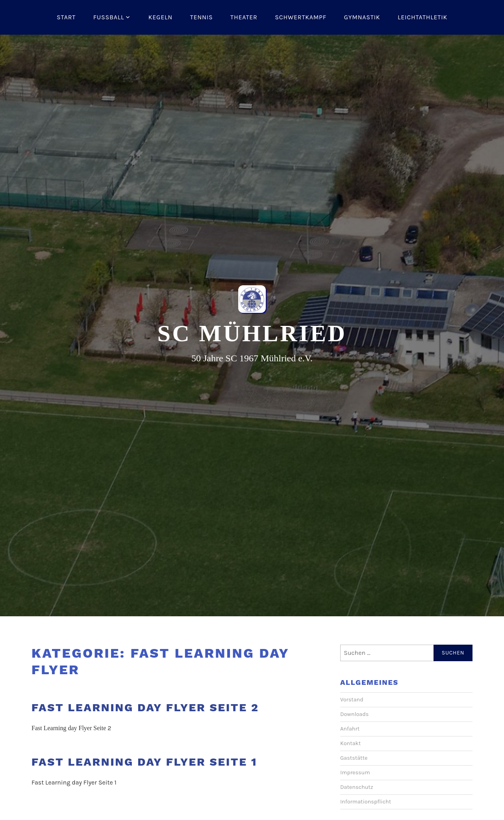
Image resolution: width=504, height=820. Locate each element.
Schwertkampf (301, 17)
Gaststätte (354, 758)
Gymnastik (362, 17)
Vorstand (352, 700)
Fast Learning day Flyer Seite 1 (144, 762)
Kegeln (160, 17)
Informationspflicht (366, 802)
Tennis (202, 17)
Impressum (355, 773)
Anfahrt (350, 729)
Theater (244, 17)
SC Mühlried (252, 333)
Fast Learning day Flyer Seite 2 (145, 708)
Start (66, 17)
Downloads (354, 714)
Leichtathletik (422, 17)
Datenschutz (357, 787)
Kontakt (350, 743)
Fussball (109, 17)
